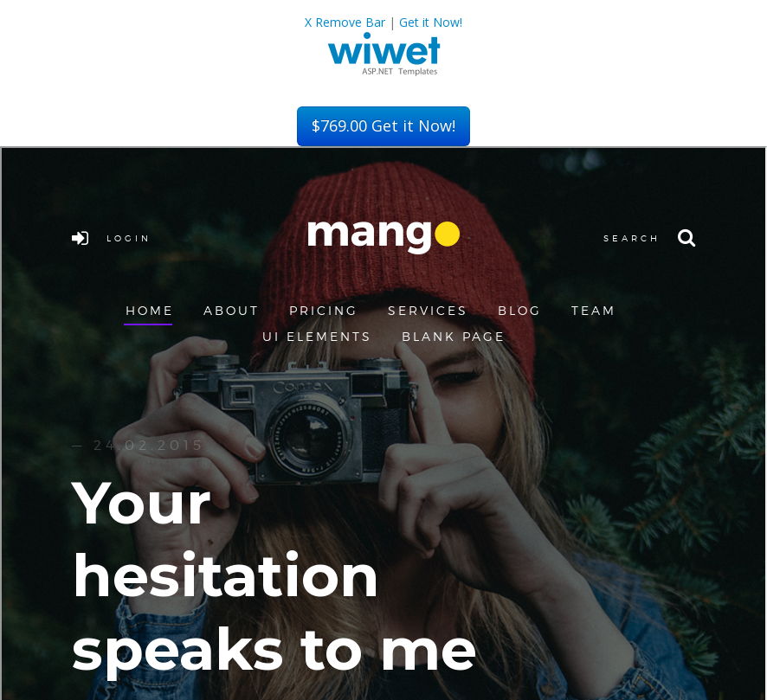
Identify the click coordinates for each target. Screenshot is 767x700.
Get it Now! (431, 22)
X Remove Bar (345, 22)
